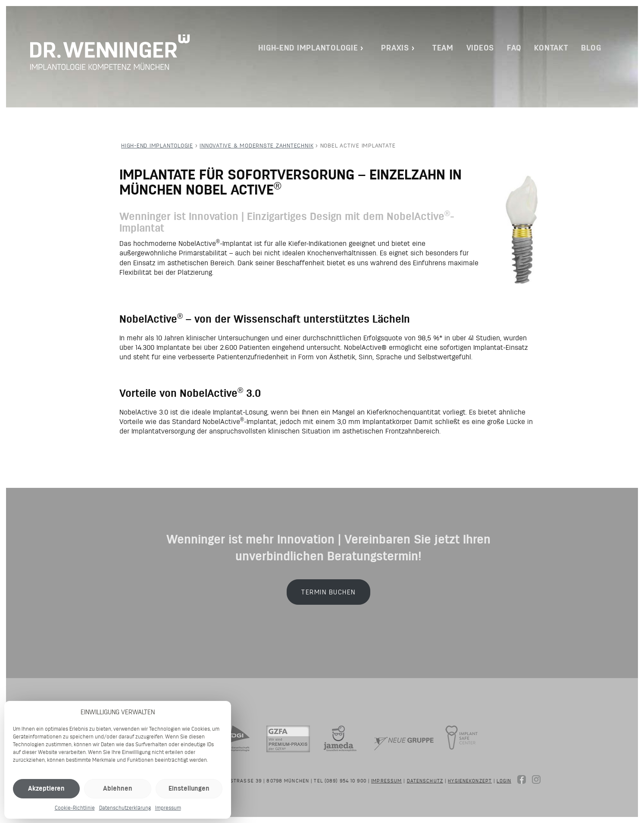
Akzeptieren (46, 788)
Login (504, 781)
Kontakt (551, 48)
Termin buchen (328, 592)
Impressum (168, 808)
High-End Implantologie (308, 48)
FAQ (514, 48)
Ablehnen (118, 788)
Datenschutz (425, 781)
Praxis (395, 48)
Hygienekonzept (470, 781)
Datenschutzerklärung (125, 808)
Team (443, 48)
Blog (591, 48)
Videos (480, 48)
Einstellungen (189, 788)
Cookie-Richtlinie (75, 808)
